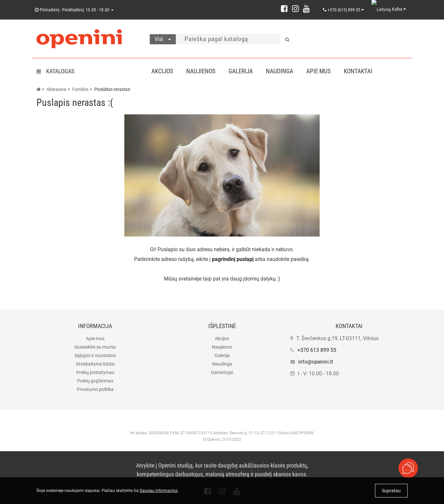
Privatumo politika (95, 389)
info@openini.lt (316, 362)
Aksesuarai (56, 89)
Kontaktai (365, 71)
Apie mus (324, 71)
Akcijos (162, 71)
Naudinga (284, 71)
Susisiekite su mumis (95, 347)
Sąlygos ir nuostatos (95, 355)
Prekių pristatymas (95, 372)
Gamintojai (222, 372)
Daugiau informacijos (159, 491)
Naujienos (202, 71)
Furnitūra (80, 89)
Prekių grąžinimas (95, 381)
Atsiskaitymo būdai (95, 364)
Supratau (391, 491)
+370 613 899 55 (317, 350)
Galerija (243, 71)
